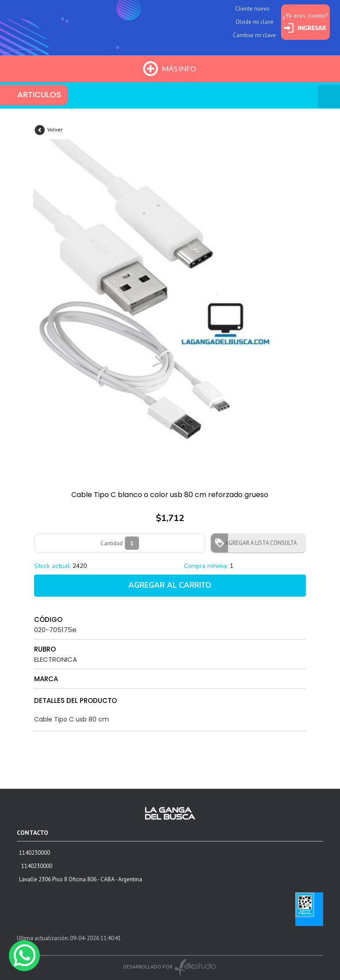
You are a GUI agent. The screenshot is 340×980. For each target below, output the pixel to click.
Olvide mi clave (255, 22)
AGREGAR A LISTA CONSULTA (258, 543)
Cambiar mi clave (254, 35)
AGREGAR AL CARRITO (170, 585)
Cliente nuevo (252, 9)
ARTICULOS (39, 95)
